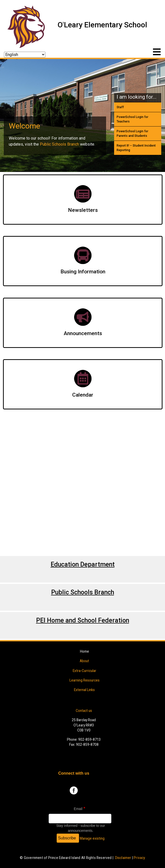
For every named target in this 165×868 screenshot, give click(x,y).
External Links (84, 690)
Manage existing (92, 838)
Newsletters (83, 210)
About (84, 661)
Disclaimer (123, 858)
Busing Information (83, 272)
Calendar (83, 395)
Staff (120, 107)
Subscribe (67, 838)
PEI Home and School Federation (83, 620)
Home (85, 651)
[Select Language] (25, 55)
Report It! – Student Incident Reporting (136, 148)
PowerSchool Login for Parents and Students (132, 134)
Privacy (139, 858)
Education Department (83, 564)
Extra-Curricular (85, 671)
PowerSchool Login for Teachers (132, 119)
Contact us (84, 711)
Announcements (83, 333)
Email (78, 809)
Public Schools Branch (59, 144)
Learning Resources (85, 680)
